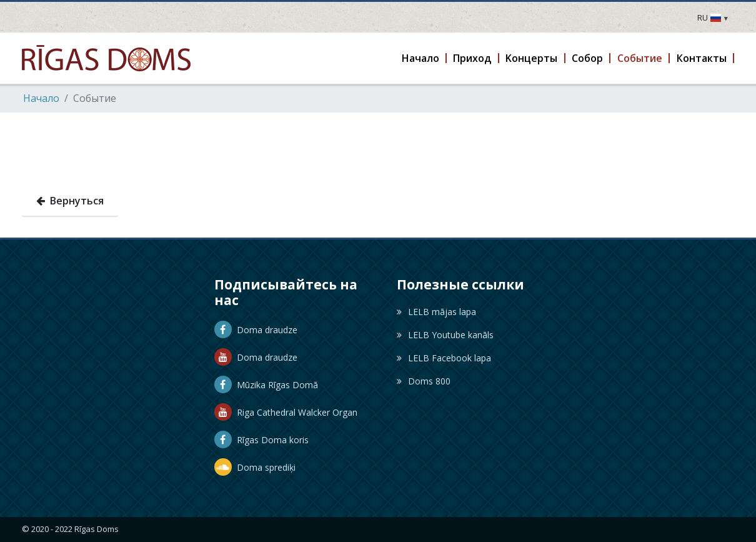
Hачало (41, 98)
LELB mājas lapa (436, 312)
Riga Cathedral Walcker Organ (286, 412)
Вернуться (70, 201)
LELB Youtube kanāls (445, 335)
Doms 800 (424, 381)
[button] (421, 58)
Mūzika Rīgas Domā (266, 385)
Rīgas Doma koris (261, 440)
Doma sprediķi (255, 467)
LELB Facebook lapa (444, 358)
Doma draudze (256, 330)
